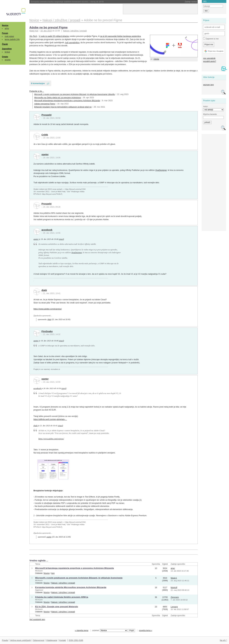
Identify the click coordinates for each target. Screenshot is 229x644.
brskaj (7, 52)
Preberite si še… (37, 91)
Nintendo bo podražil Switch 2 (52, 2)
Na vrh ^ (223, 640)
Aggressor (39, 590)
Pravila (5, 640)
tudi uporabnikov (72, 43)
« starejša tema (82, 630)
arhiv (7, 28)
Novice (5, 25)
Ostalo (5, 57)
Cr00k (45, 135)
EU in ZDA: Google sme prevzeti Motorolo (57, 607)
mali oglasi (9, 36)
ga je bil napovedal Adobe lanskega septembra (120, 36)
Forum (5, 33)
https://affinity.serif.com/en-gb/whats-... (50, 419)
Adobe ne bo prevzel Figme (49, 27)
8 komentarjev (38, 83)
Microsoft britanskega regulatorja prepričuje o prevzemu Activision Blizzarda (67, 101)
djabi (44, 290)
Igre (53, 573)
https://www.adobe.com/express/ (47, 309)
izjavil (61, 239)
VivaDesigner (161, 170)
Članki (5, 44)
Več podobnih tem (37, 620)
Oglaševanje (52, 640)
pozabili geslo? (210, 61)
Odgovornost (39, 640)
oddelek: (110, 630)
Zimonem (175, 597)
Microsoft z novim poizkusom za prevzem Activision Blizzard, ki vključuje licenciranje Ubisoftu (75, 94)
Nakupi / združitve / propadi (75, 31)
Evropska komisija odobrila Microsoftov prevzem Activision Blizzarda (71, 587)
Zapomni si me (211, 39)
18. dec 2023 (46, 31)
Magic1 (174, 578)
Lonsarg (174, 607)
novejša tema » (146, 630)
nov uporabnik (209, 58)
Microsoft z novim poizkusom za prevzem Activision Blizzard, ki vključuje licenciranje (79, 578)
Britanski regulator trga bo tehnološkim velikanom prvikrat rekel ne (63, 107)
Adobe (156, 59)
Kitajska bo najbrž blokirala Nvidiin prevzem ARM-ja (62, 597)
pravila (8, 60)
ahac (173, 568)
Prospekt (47, 115)
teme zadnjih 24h (12, 39)
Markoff (174, 588)
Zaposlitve (7, 49)
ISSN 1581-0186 (76, 640)
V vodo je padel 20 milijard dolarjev (54, 36)
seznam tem (208, 85)
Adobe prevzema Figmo (45, 104)
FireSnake (47, 331)
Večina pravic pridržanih (20, 640)
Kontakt (63, 640)
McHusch (39, 571)
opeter (45, 154)
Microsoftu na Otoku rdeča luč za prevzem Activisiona (58, 98)
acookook (47, 230)
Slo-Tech (33, 36)
